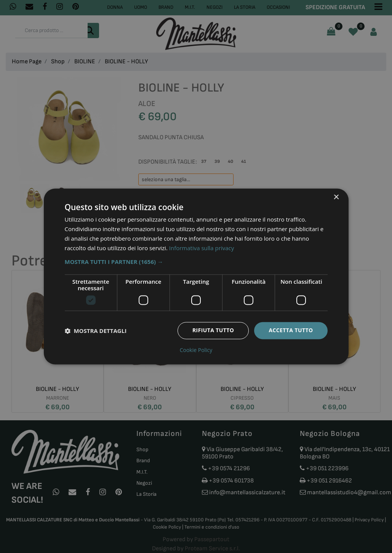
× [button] (336, 197)
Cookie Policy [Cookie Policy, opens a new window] (196, 350)
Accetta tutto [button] (291, 330)
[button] (196, 262)
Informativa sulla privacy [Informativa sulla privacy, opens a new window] (202, 248)
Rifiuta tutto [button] (213, 330)
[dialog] (196, 276)
